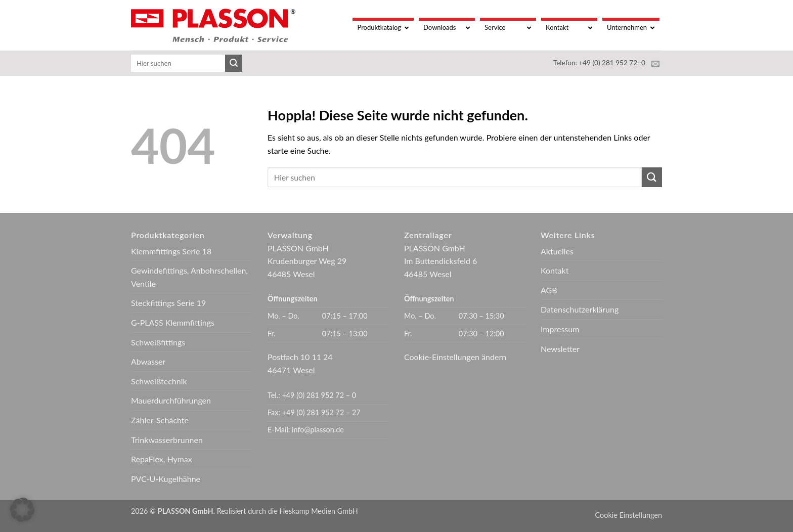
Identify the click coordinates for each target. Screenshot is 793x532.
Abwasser (148, 361)
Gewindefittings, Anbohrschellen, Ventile (189, 277)
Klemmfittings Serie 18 (171, 251)
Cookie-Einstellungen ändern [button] (455, 357)
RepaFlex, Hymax (162, 459)
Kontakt (555, 270)
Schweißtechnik (159, 381)
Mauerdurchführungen (171, 400)
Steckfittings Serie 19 (168, 303)
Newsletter (560, 349)
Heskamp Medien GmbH (319, 511)
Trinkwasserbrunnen (167, 440)
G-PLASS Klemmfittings (173, 322)
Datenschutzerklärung (580, 309)
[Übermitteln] (234, 63)
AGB (549, 290)
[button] (22, 510)
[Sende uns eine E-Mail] (655, 64)
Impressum (560, 329)
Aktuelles (557, 251)
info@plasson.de (318, 430)
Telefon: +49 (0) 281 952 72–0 (599, 63)
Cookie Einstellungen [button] (629, 515)
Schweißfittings (158, 342)
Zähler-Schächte (160, 420)
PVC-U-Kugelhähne (166, 479)
